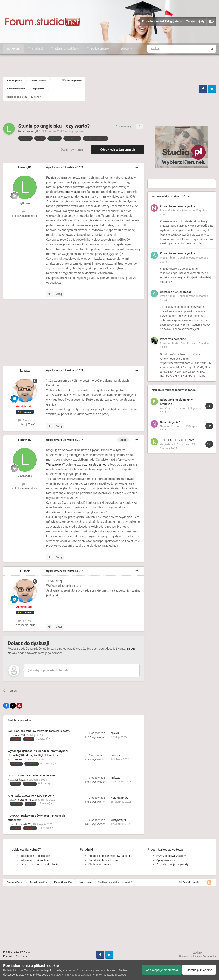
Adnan (172, 258)
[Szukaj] (168, 49)
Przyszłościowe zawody (171, 856)
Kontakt (8, 957)
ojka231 (20, 735)
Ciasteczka (22, 957)
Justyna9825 (23, 824)
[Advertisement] (141, 89)
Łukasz (25, 371)
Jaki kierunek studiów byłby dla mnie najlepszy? (39, 731)
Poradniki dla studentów (103, 860)
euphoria (173, 343)
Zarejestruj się (195, 21)
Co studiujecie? (170, 422)
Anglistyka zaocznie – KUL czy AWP (31, 795)
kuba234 (165, 408)
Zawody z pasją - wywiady (172, 864)
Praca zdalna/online (173, 339)
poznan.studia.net (94, 464)
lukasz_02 (33, 131)
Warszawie (53, 464)
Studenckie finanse (100, 864)
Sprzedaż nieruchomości (176, 292)
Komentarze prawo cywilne (178, 206)
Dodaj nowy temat (72, 149)
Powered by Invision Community (198, 957)
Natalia (164, 426)
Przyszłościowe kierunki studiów (41, 864)
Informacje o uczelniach (35, 856)
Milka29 (20, 780)
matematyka (68, 192)
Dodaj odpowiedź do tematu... (49, 670)
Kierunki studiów (66, 49)
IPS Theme (9, 952)
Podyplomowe (99, 49)
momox (20, 760)
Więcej (125, 49)
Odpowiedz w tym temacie (118, 149)
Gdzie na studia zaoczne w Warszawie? (33, 775)
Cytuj (59, 294)
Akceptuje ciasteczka (160, 970)
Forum (15, 49)
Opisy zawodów (166, 860)
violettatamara (24, 800)
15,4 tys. (25, 420)
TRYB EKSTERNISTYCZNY (177, 440)
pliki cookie (54, 970)
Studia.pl (37, 49)
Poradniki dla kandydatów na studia (110, 856)
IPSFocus (25, 952)
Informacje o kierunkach (35, 860)
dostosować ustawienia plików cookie (27, 975)
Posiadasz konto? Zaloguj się (162, 21)
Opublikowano (65, 167)
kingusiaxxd (167, 444)
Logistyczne (76, 131)
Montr (171, 210)
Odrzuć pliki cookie (198, 970)
